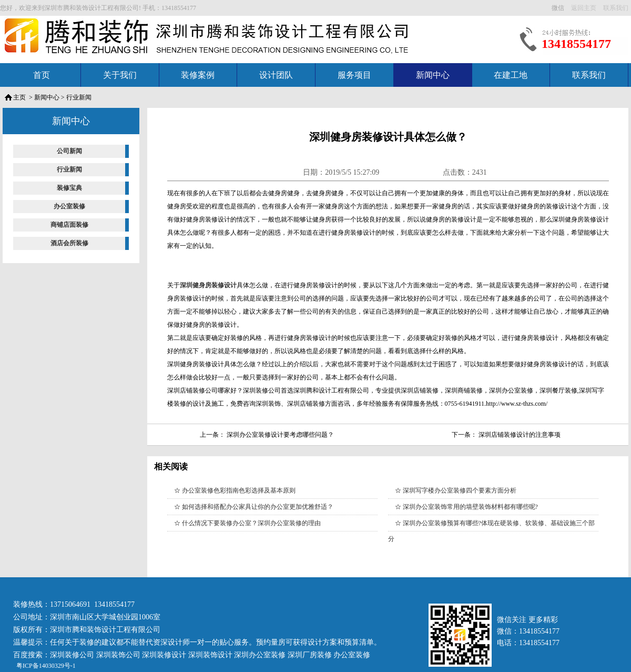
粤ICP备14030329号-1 (45, 666)
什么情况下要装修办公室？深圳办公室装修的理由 (251, 523)
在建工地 (511, 75)
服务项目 (354, 75)
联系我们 (589, 75)
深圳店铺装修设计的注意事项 (520, 435)
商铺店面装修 (69, 225)
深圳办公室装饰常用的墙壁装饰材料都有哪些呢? (470, 507)
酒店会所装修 (69, 243)
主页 (19, 97)
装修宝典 (69, 188)
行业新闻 (79, 97)
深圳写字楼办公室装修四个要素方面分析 (460, 490)
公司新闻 (69, 151)
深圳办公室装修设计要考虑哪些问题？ (280, 435)
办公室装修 (69, 206)
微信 (559, 8)
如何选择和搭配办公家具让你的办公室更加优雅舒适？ (258, 507)
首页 (42, 75)
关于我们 (120, 75)
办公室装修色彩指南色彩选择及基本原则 (239, 490)
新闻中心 (433, 75)
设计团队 (276, 75)
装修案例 (198, 75)
